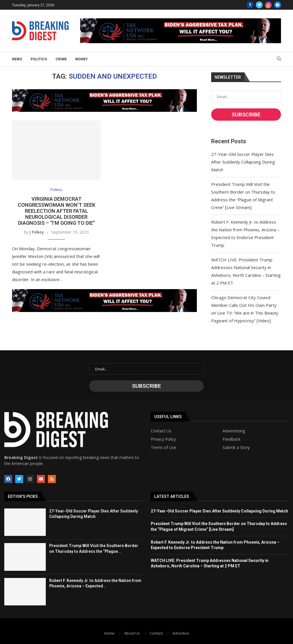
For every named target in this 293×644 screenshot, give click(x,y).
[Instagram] (268, 5)
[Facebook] (250, 5)
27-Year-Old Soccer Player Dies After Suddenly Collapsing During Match (243, 162)
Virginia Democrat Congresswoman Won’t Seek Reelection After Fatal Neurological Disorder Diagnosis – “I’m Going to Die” (57, 211)
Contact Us (161, 431)
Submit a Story (236, 448)
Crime (61, 59)
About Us (132, 633)
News (17, 59)
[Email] (278, 5)
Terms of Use (164, 448)
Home (109, 633)
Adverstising (234, 431)
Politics (39, 59)
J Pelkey (37, 232)
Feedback (231, 439)
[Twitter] (259, 5)
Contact (156, 633)
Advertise (181, 633)
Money (82, 59)
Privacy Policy (163, 439)
